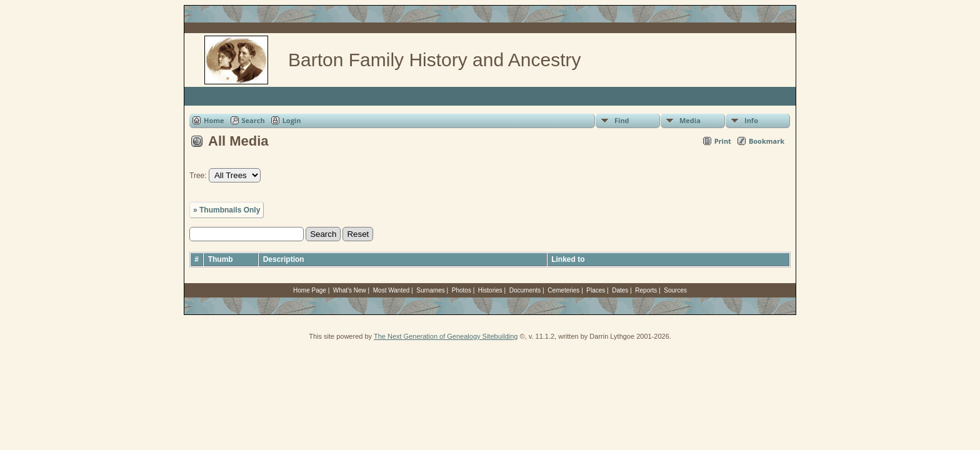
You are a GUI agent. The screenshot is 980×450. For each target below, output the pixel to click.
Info (751, 120)
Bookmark (767, 141)
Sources (675, 290)
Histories (490, 290)
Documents (525, 290)
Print (723, 141)
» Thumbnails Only (227, 210)
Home (214, 120)
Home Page (310, 290)
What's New (350, 290)
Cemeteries (563, 290)
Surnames (431, 290)
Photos (462, 290)
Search (253, 120)
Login (292, 120)
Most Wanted (392, 290)
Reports (646, 290)
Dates (620, 290)
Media (690, 120)
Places (596, 290)
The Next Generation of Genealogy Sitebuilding (446, 336)
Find (622, 120)
